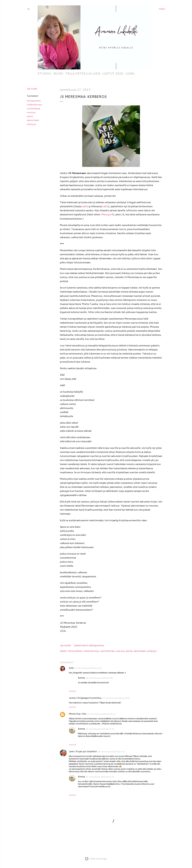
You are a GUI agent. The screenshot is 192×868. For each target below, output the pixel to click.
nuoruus (31, 112)
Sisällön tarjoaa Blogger (96, 859)
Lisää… (131, 73)
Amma (81, 678)
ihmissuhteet (34, 101)
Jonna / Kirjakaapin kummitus (85, 698)
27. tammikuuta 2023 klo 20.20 (101, 714)
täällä (85, 206)
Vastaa (73, 691)
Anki (71, 668)
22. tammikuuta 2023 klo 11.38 (99, 678)
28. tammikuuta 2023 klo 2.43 (111, 752)
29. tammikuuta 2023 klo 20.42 (100, 729)
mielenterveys (34, 105)
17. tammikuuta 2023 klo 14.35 (88, 668)
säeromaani (33, 120)
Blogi (58, 73)
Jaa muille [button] (32, 89)
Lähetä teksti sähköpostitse (89, 645)
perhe (30, 116)
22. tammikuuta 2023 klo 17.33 (116, 698)
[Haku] (162, 9)
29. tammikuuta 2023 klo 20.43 (100, 777)
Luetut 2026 (113, 73)
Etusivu (45, 73)
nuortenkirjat (34, 109)
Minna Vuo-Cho (78, 714)
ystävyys (31, 124)
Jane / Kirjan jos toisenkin (83, 751)
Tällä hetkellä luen (83, 73)
